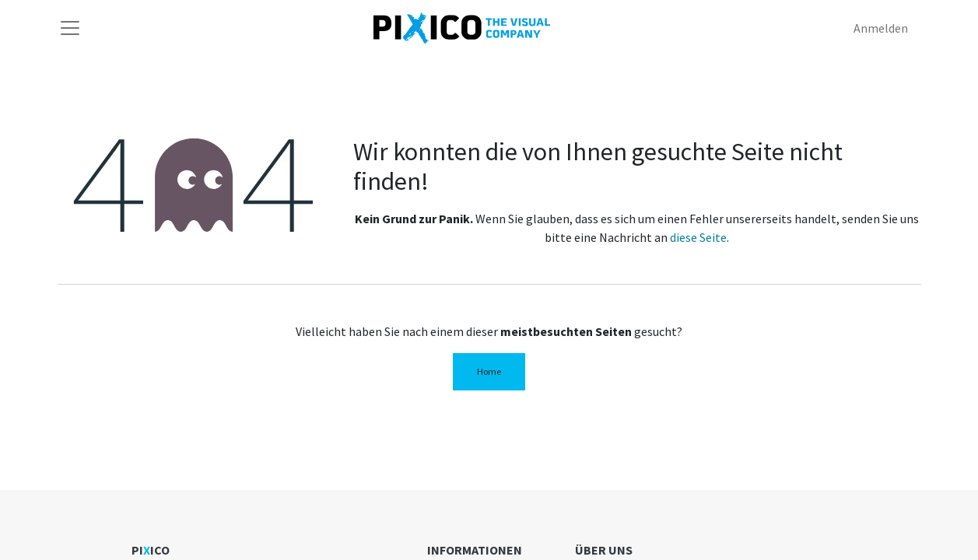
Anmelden (881, 28)
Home (489, 371)
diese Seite (698, 237)
